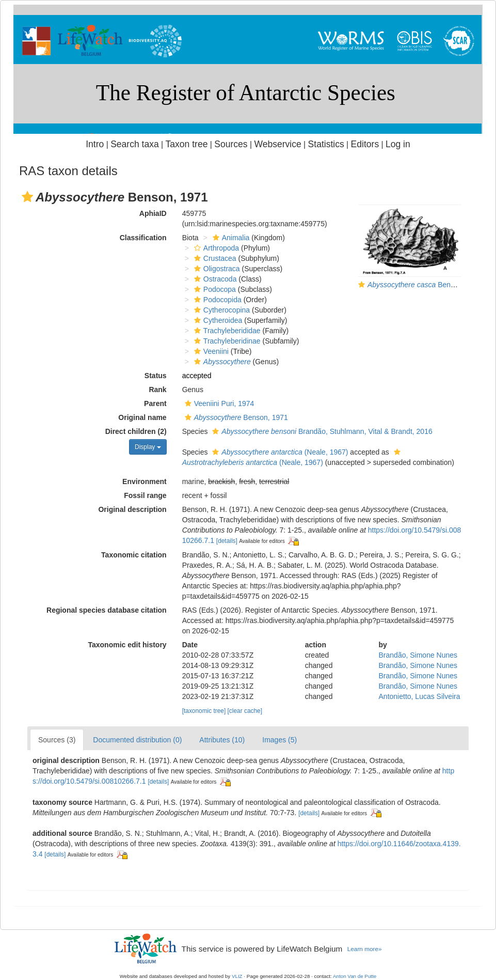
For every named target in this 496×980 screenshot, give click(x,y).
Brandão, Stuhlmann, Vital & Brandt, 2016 (321, 431)
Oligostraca (216, 269)
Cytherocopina (221, 310)
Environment (145, 481)
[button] (27, 197)
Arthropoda (215, 248)
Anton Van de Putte (355, 976)
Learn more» (365, 949)
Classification (143, 238)
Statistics (326, 144)
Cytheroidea (217, 320)
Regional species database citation (107, 610)
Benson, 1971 (235, 417)
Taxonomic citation (134, 555)
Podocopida (217, 300)
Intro (95, 144)
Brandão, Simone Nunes (418, 655)
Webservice (277, 144)
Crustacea (214, 258)
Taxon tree (187, 144)
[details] (227, 541)
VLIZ (237, 976)
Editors (365, 144)
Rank (157, 390)
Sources (231, 144)
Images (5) (279, 740)
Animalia (230, 238)
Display (148, 447)
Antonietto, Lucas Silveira (420, 696)
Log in (398, 144)
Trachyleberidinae (226, 341)
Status (156, 376)
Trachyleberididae (226, 331)
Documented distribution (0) (137, 740)
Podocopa (214, 289)
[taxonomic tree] (204, 711)
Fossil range (145, 495)
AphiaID (153, 213)
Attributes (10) (222, 740)
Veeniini (210, 351)
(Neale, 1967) (279, 452)
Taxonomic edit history (127, 645)
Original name (142, 417)
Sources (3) (57, 740)
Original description (132, 509)
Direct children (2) (136, 431)
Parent (155, 403)
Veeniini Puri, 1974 (218, 403)
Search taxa (135, 144)
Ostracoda (214, 279)
